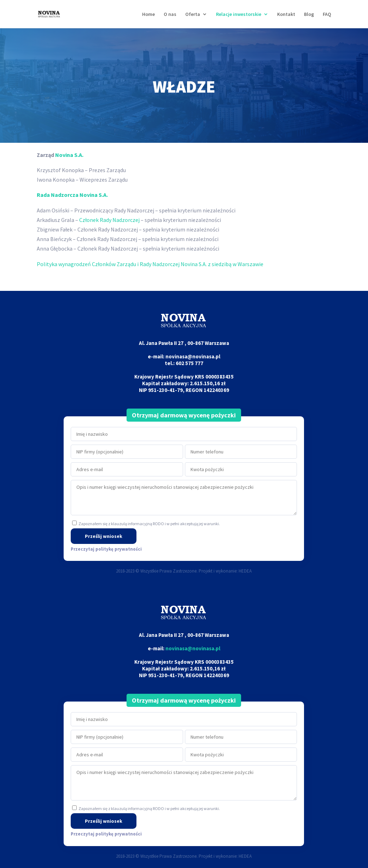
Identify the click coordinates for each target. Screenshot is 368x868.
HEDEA (245, 571)
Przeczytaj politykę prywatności (106, 549)
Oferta (193, 14)
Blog (309, 14)
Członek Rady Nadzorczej (109, 220)
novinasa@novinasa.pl (193, 648)
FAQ (327, 14)
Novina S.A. (69, 155)
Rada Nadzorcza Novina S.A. (72, 195)
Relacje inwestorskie (239, 14)
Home (148, 14)
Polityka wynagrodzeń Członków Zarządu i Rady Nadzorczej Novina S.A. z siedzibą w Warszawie (150, 264)
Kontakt (286, 14)
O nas (170, 14)
